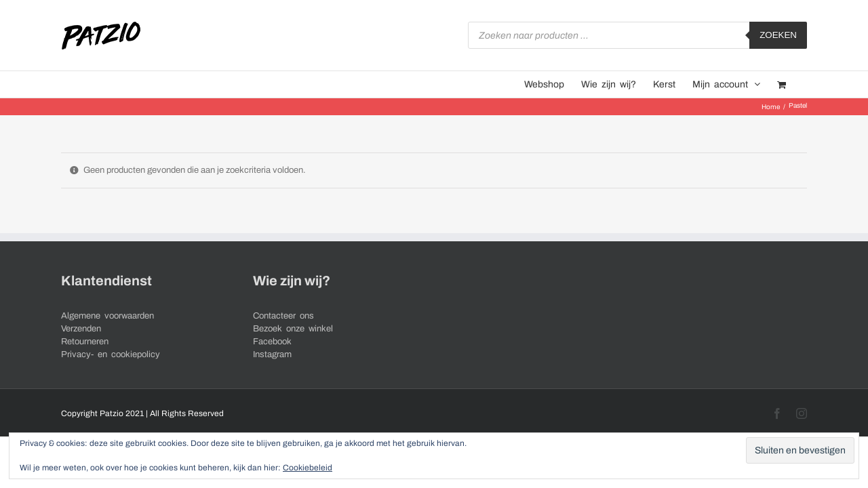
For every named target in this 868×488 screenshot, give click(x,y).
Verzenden (81, 329)
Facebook (272, 342)
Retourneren (85, 342)
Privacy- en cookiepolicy (111, 354)
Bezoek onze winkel (293, 329)
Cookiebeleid (308, 468)
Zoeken (778, 35)
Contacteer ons (283, 316)
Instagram (272, 354)
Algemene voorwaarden (107, 316)
